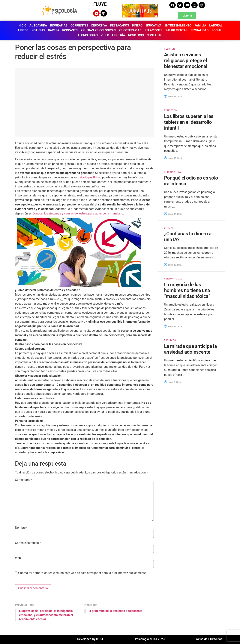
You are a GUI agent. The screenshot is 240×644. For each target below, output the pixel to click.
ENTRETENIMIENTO (178, 25)
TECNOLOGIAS (88, 35)
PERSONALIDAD (173, 172)
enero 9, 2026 (172, 382)
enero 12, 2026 (173, 327)
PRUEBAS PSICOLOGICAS (98, 30)
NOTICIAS (38, 30)
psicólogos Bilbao (90, 177)
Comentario (24, 480)
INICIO (22, 25)
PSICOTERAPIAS (130, 30)
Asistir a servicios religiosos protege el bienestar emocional (186, 60)
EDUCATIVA (153, 25)
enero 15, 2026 (173, 158)
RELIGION (170, 49)
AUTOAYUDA (38, 25)
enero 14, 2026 (173, 214)
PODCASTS (70, 30)
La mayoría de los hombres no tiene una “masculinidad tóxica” (187, 290)
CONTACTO (155, 35)
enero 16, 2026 (173, 97)
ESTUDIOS (170, 340)
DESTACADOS (120, 25)
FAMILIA (200, 25)
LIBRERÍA (119, 35)
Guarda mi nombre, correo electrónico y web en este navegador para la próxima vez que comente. (82, 573)
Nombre (21, 528)
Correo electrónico (28, 543)
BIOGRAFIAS (59, 25)
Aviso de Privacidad (209, 639)
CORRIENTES (79, 25)
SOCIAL (217, 30)
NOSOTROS (136, 35)
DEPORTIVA (99, 25)
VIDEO (105, 35)
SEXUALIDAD (199, 30)
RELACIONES (153, 30)
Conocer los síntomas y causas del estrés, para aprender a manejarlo (78, 213)
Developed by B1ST (90, 639)
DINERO (137, 25)
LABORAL (216, 25)
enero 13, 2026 (173, 265)
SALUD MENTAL (176, 30)
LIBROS (23, 30)
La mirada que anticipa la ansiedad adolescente (190, 349)
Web (18, 558)
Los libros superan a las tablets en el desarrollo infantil (189, 122)
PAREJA (54, 30)
